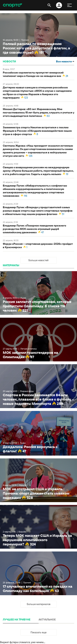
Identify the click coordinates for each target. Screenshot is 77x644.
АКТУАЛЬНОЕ (47, 620)
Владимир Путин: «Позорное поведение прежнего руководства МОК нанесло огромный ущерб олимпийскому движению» (34, 229)
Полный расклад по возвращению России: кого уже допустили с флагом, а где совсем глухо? (38, 35)
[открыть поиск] (49, 5)
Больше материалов (39, 604)
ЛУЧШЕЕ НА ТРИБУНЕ (17, 620)
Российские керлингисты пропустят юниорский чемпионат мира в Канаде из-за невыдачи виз (33, 74)
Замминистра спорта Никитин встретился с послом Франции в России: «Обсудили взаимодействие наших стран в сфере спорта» (37, 131)
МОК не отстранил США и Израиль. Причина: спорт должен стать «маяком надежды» (38, 480)
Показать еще (38, 632)
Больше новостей (38, 260)
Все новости (65, 61)
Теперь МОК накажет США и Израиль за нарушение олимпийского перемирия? (38, 527)
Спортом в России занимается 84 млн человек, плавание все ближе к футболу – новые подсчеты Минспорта (38, 386)
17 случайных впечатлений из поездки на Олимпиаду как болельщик (38, 573)
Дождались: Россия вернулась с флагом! (38, 433)
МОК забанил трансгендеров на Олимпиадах (38, 340)
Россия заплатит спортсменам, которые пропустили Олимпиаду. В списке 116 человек (38, 293)
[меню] (70, 5)
